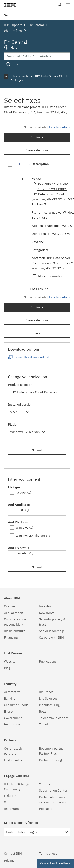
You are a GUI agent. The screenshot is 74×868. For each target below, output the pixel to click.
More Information (51, 276)
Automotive (12, 692)
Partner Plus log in (52, 760)
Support (10, 15)
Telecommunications (54, 718)
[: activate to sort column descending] (23, 166)
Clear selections (37, 150)
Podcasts (46, 809)
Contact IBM (13, 853)
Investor (45, 606)
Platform (14, 424)
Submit (37, 450)
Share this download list (32, 357)
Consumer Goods (16, 705)
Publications (48, 661)
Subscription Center (53, 790)
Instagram (11, 809)
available (22, 553)
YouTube (45, 784)
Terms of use (48, 853)
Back (37, 333)
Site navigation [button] (68, 7)
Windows (22, 527)
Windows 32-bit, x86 (30, 536)
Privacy (9, 861)
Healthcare (12, 724)
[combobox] (20, 412)
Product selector (20, 385)
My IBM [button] (60, 6)
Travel (43, 724)
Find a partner (14, 760)
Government (13, 718)
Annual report (14, 613)
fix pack (21, 492)
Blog (7, 668)
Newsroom (47, 613)
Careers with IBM (51, 637)
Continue (37, 137)
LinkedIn (10, 796)
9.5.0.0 (21, 510)
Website (10, 661)
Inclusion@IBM (15, 631)
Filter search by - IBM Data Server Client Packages (39, 78)
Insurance (46, 692)
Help (14, 47)
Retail (43, 711)
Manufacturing (49, 705)
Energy (9, 711)
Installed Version (20, 404)
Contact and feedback (55, 863)
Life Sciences (48, 698)
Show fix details (35, 127)
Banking (10, 698)
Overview (11, 606)
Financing (11, 637)
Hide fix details (59, 127)
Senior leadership (52, 631)
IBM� (10, 5)
